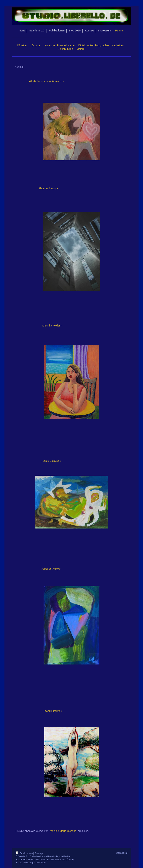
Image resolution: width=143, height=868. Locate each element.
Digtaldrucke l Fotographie (94, 45)
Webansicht (122, 853)
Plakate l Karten (66, 45)
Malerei (81, 49)
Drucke (36, 45)
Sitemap (39, 853)
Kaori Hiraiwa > (53, 711)
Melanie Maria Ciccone (63, 831)
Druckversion (24, 853)
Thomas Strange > (50, 188)
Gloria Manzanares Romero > (46, 81)
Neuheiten (118, 45)
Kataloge (50, 45)
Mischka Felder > (52, 326)
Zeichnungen (65, 49)
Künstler (22, 45)
